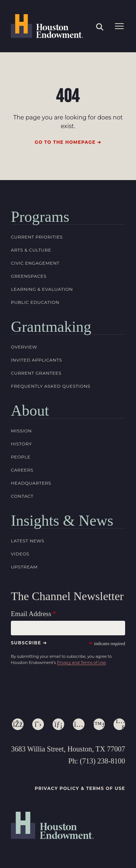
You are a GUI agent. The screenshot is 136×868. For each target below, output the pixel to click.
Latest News (28, 541)
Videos (20, 554)
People (21, 457)
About (30, 411)
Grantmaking (51, 327)
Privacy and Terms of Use (81, 663)
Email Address (31, 614)
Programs (40, 217)
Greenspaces (29, 276)
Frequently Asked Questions (51, 386)
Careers (22, 470)
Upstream (24, 567)
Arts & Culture (31, 250)
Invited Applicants (36, 360)
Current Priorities (37, 237)
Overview (24, 347)
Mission (21, 431)
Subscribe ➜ (29, 643)
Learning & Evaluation (42, 289)
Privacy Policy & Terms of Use (80, 788)
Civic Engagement (35, 263)
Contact (22, 496)
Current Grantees (36, 373)
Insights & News (62, 521)
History (21, 444)
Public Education (35, 302)
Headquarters (31, 483)
